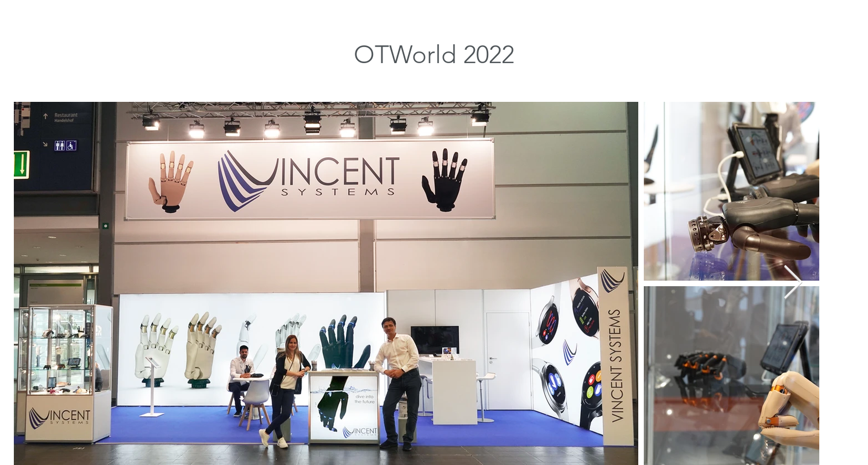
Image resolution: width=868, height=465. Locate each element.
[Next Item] (793, 283)
